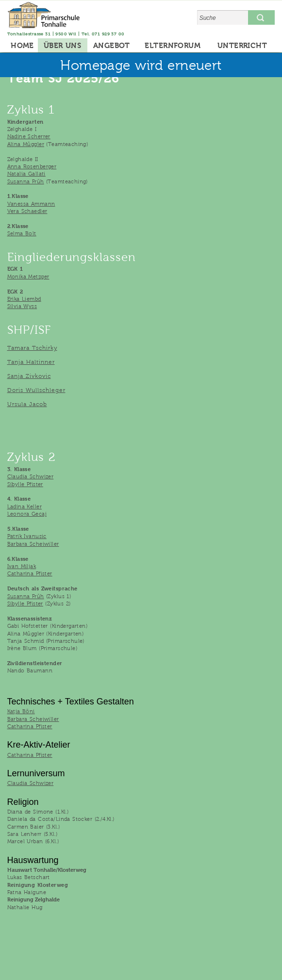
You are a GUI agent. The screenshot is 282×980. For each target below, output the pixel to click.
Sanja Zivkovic (29, 376)
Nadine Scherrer (29, 136)
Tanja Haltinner (31, 362)
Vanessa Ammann (31, 204)
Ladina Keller (25, 506)
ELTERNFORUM (173, 45)
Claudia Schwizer (31, 476)
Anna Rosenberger (32, 166)
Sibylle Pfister (25, 484)
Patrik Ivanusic (27, 536)
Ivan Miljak (22, 566)
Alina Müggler (26, 144)
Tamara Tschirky (32, 348)
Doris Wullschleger (36, 390)
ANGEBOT (112, 45)
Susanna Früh (26, 181)
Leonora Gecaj (27, 514)
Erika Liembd (24, 299)
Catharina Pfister (30, 573)
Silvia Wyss (22, 306)
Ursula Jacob (27, 404)
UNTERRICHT (242, 45)
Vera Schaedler (27, 211)
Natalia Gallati (26, 174)
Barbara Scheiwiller (33, 544)
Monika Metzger (28, 277)
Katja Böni (21, 711)
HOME (22, 45)
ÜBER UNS (62, 45)
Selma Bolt (22, 233)
